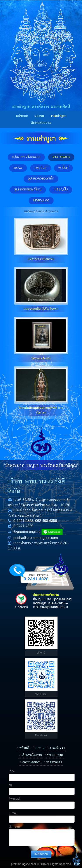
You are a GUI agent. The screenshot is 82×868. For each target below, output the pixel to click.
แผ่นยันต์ (41, 168)
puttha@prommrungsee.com (36, 538)
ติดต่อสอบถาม (41, 123)
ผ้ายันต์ (63, 168)
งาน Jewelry (61, 157)
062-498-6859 (46, 521)
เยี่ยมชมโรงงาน (32, 755)
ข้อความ (14, 827)
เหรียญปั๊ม (61, 190)
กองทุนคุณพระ (32, 762)
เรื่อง (12, 771)
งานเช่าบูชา (58, 116)
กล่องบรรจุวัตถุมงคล (26, 157)
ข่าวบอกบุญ (55, 755)
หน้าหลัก (22, 116)
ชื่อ (11, 785)
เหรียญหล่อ (41, 200)
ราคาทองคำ (54, 762)
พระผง (18, 168)
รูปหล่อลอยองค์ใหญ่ (28, 190)
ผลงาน (39, 116)
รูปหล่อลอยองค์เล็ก (41, 179)
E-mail (13, 813)
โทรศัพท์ (14, 799)
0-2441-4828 (23, 521)
